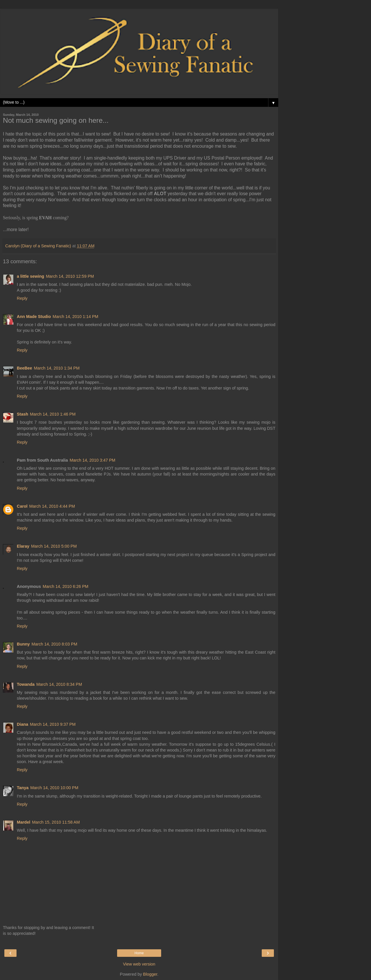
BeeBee (24, 368)
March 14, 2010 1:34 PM (57, 368)
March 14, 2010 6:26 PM (66, 586)
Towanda (26, 684)
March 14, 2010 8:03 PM (54, 644)
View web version (139, 964)
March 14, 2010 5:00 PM (54, 546)
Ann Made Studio (34, 317)
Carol (22, 506)
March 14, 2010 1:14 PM (76, 317)
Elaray (23, 546)
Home (139, 953)
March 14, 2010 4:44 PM (52, 506)
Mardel (23, 822)
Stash (22, 414)
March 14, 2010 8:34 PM (59, 684)
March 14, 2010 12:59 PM (70, 276)
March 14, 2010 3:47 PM (92, 460)
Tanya (23, 788)
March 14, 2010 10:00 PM (54, 788)
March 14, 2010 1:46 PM (53, 414)
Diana (22, 724)
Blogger (150, 974)
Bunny (23, 644)
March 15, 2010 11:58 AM (56, 822)
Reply (22, 298)
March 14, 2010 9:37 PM (53, 724)
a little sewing (30, 276)
